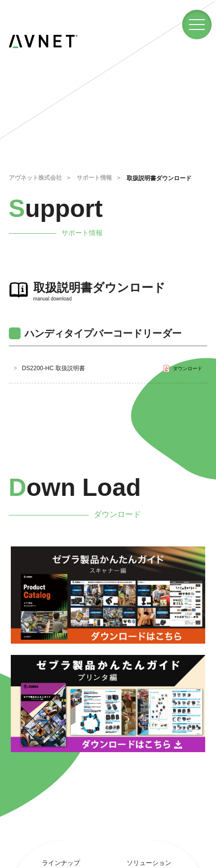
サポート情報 (94, 178)
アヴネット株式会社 (35, 178)
